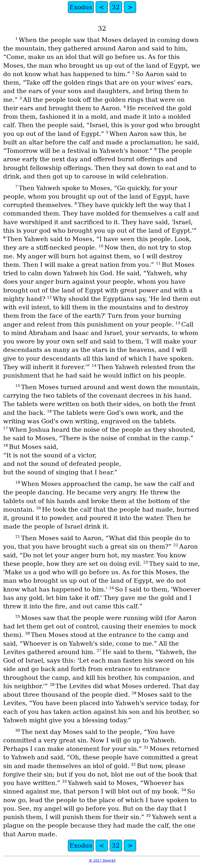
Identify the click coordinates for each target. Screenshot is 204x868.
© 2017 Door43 (102, 860)
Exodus (81, 7)
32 (116, 7)
